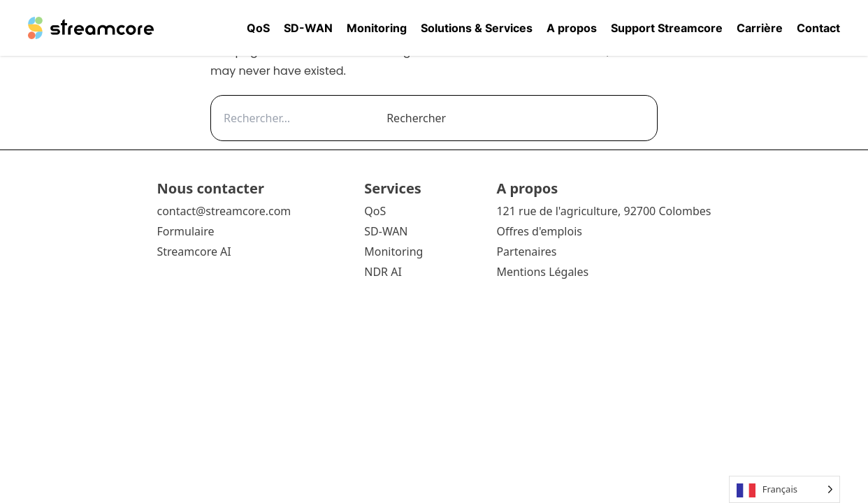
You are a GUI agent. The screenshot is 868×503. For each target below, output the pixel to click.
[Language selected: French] (784, 489)
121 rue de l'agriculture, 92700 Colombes (603, 211)
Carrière (760, 28)
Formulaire (185, 231)
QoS (258, 28)
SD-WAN (308, 28)
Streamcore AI (195, 251)
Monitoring (377, 28)
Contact (818, 28)
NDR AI (383, 272)
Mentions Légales (542, 272)
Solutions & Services (477, 28)
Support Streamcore (667, 28)
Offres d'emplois (539, 231)
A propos (572, 28)
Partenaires (526, 251)
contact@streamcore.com (224, 211)
